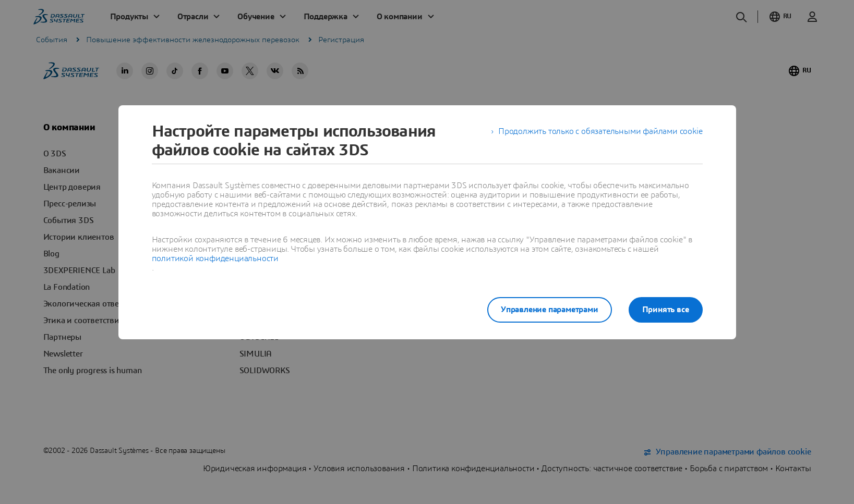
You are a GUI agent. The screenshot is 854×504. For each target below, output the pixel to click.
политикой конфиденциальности (215, 259)
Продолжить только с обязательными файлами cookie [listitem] (600, 131)
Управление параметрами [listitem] (550, 310)
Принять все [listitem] (666, 310)
